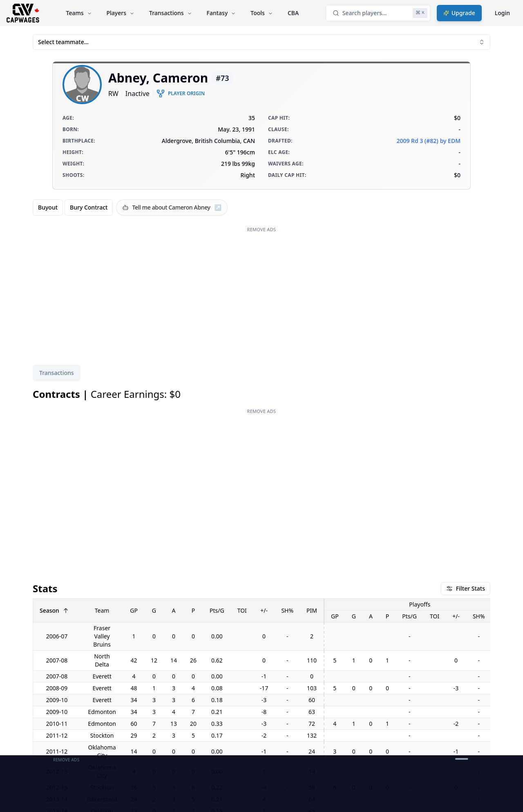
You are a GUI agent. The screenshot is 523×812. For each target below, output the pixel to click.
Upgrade (459, 13)
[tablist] (57, 373)
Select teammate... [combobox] (261, 42)
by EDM (450, 141)
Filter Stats (466, 588)
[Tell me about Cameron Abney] (172, 207)
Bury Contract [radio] (89, 207)
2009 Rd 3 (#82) (417, 141)
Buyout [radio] (48, 207)
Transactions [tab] (57, 373)
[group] (73, 207)
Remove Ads (262, 229)
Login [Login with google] (502, 13)
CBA (293, 13)
